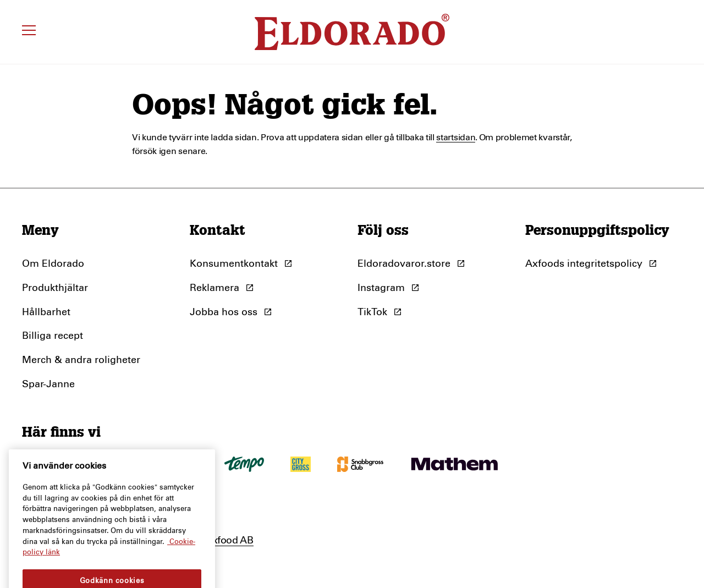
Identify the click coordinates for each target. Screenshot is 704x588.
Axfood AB (229, 541)
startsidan (456, 138)
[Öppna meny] (31, 32)
